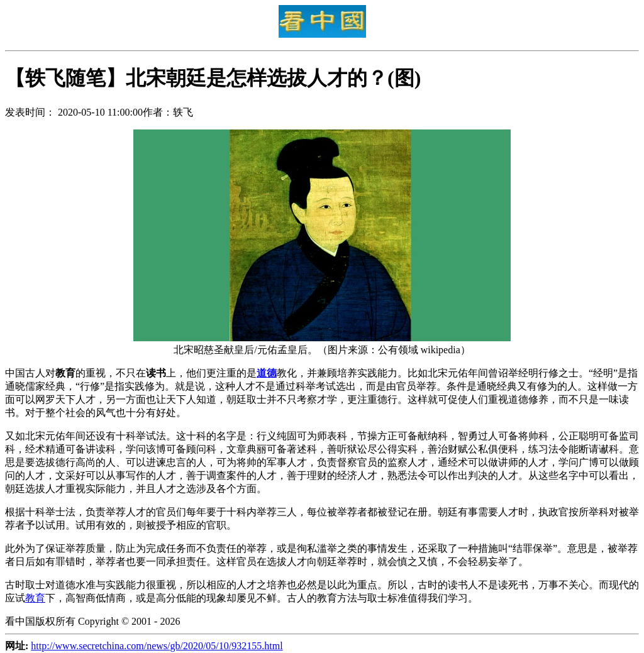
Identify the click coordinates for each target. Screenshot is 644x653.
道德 (267, 373)
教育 (35, 598)
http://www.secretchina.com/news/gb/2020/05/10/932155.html (157, 646)
